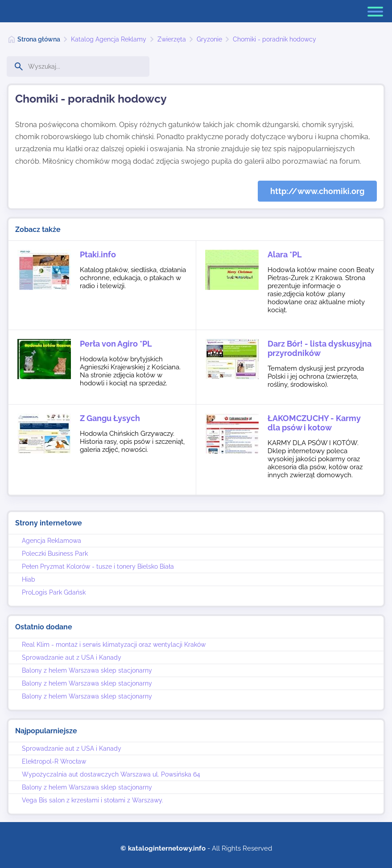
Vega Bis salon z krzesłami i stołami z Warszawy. (93, 800)
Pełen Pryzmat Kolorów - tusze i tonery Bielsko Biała (98, 566)
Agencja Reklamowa (52, 541)
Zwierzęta (172, 39)
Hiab (29, 579)
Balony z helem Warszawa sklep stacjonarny (87, 670)
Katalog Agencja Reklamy (109, 39)
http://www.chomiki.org (317, 191)
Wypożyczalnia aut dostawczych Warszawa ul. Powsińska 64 (111, 774)
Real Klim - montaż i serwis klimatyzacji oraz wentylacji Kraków (114, 645)
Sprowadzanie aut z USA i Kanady (72, 657)
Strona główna (39, 39)
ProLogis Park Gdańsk (54, 592)
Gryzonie (209, 39)
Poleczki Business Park (55, 554)
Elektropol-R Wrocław (54, 761)
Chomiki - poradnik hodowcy (274, 39)
